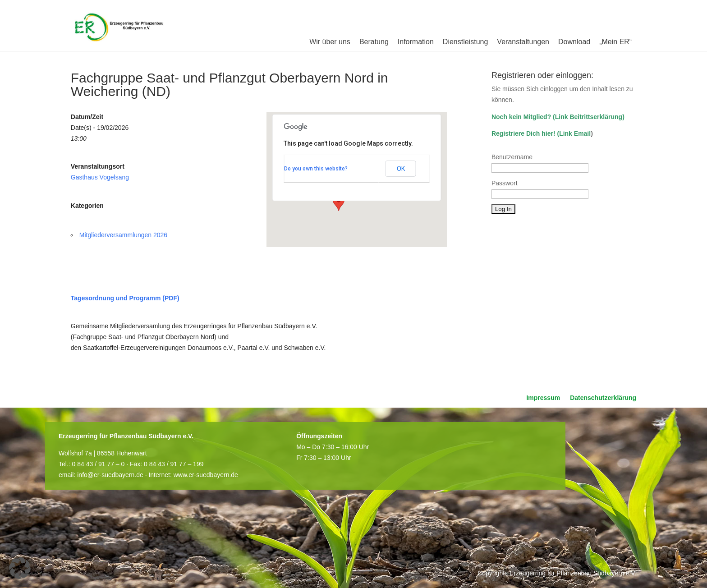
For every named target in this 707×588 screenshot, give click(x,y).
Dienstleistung (466, 42)
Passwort (505, 183)
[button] (339, 202)
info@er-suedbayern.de (110, 475)
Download (574, 42)
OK (401, 169)
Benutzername (512, 157)
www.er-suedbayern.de (206, 475)
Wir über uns (330, 42)
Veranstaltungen (523, 42)
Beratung (374, 42)
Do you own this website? (316, 169)
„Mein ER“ (615, 42)
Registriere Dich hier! (523, 133)
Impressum (543, 398)
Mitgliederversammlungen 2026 (123, 235)
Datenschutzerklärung (603, 398)
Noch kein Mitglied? (521, 117)
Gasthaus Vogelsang (100, 177)
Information (416, 42)
